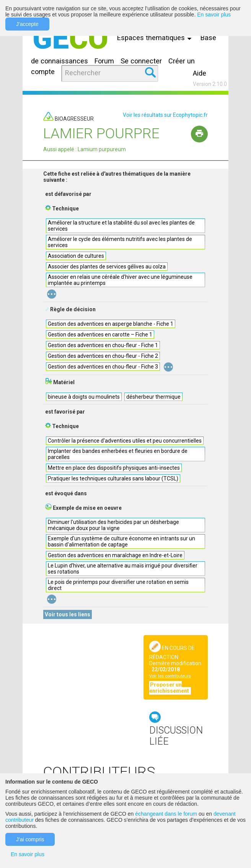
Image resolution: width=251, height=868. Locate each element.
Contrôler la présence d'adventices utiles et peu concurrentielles (125, 441)
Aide (200, 73)
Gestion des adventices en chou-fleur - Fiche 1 (103, 345)
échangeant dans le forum (166, 814)
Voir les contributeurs (170, 676)
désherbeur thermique (153, 397)
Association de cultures (76, 256)
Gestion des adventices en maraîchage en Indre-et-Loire (115, 555)
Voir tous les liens (68, 614)
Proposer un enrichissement (170, 688)
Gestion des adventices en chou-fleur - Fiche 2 (103, 356)
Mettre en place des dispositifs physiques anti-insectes (114, 468)
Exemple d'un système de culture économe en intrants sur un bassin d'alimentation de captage (121, 541)
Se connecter (141, 61)
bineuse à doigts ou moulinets (84, 397)
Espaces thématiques (156, 38)
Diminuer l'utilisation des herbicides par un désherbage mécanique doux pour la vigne (113, 525)
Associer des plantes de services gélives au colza (107, 267)
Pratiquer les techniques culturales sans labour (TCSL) (113, 478)
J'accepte (27, 24)
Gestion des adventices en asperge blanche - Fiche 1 (111, 324)
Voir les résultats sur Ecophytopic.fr (165, 115)
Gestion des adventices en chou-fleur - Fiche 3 (103, 367)
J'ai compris (30, 839)
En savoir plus (214, 15)
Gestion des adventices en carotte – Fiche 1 (100, 335)
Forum (104, 61)
